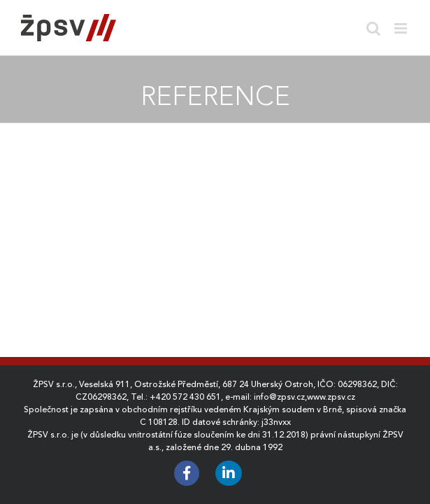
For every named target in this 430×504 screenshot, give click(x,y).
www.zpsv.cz (331, 397)
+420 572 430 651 (185, 397)
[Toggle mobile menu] (402, 28)
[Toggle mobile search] (373, 28)
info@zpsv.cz (279, 397)
